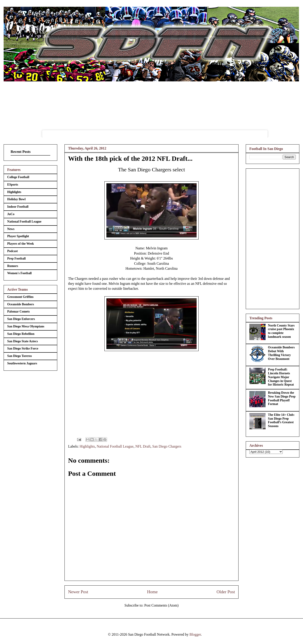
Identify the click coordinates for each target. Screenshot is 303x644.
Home (152, 592)
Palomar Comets (18, 312)
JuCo (11, 214)
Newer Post (78, 592)
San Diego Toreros (20, 356)
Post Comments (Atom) (161, 605)
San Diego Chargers (167, 446)
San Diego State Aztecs (23, 341)
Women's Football (20, 273)
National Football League (115, 446)
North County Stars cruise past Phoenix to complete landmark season (281, 331)
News (11, 229)
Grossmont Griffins (20, 297)
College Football (18, 177)
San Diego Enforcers (21, 319)
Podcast (13, 251)
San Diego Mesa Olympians (26, 326)
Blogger (195, 634)
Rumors (13, 266)
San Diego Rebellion (21, 334)
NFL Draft (143, 446)
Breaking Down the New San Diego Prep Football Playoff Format (282, 398)
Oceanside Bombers (21, 304)
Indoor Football (18, 207)
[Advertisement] (273, 238)
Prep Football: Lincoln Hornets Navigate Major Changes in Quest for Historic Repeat (281, 377)
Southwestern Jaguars (22, 363)
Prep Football (16, 259)
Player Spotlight (18, 236)
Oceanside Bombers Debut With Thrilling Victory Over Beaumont (281, 353)
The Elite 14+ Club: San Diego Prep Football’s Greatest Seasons (281, 420)
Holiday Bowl (16, 199)
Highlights (87, 446)
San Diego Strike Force (23, 348)
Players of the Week (21, 244)
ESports (13, 185)
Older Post (226, 592)
